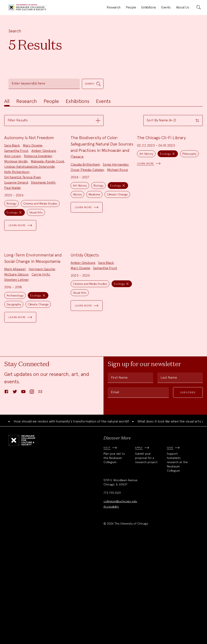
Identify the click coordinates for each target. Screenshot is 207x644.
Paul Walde (13, 238)
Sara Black (12, 196)
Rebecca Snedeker (38, 207)
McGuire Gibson (16, 376)
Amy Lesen (13, 207)
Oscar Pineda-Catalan (87, 220)
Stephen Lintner (17, 381)
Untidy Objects (85, 356)
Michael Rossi (117, 220)
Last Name (169, 479)
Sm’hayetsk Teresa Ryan (22, 228)
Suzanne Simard (16, 233)
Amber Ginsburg (44, 201)
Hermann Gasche (42, 370)
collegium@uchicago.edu (120, 603)
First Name (119, 479)
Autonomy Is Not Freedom (29, 188)
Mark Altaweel (15, 370)
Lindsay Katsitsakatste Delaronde (29, 217)
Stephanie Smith (43, 233)
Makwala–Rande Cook (48, 212)
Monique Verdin (16, 212)
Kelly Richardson (17, 222)
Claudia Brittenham (85, 215)
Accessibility (111, 608)
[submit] (199, 7)
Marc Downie (33, 196)
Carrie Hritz (41, 376)
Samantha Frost (16, 201)
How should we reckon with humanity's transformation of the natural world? (71, 523)
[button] (54, 120)
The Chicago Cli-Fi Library (161, 188)
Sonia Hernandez (116, 215)
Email (115, 493)
